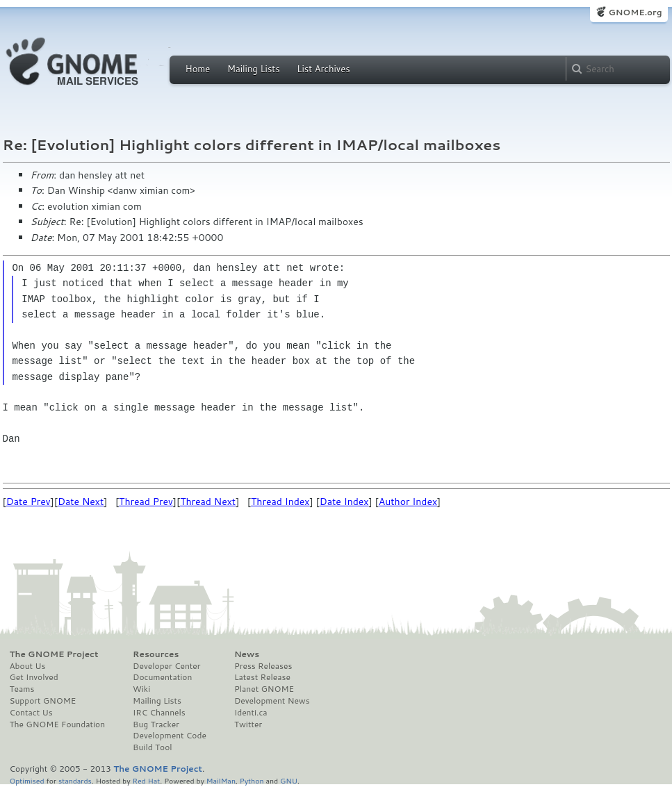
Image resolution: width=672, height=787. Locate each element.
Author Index (408, 502)
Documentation (162, 677)
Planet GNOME (264, 689)
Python (252, 780)
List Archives (323, 69)
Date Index (344, 502)
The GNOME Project (54, 654)
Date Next (81, 502)
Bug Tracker (156, 724)
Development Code (170, 736)
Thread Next (208, 502)
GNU (289, 780)
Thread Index (280, 502)
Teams (22, 689)
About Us (28, 666)
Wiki (141, 689)
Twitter (248, 724)
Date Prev (28, 502)
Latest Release (262, 677)
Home (198, 69)
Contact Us (31, 713)
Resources (156, 654)
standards (75, 780)
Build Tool (152, 747)
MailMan (221, 780)
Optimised (27, 780)
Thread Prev (146, 502)
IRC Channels (159, 713)
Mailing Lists (254, 69)
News (247, 654)
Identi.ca (251, 713)
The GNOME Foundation (58, 724)
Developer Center (166, 666)
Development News (272, 701)
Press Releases (263, 666)
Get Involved (34, 677)
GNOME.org (635, 12)
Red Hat (146, 780)
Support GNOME (43, 701)
